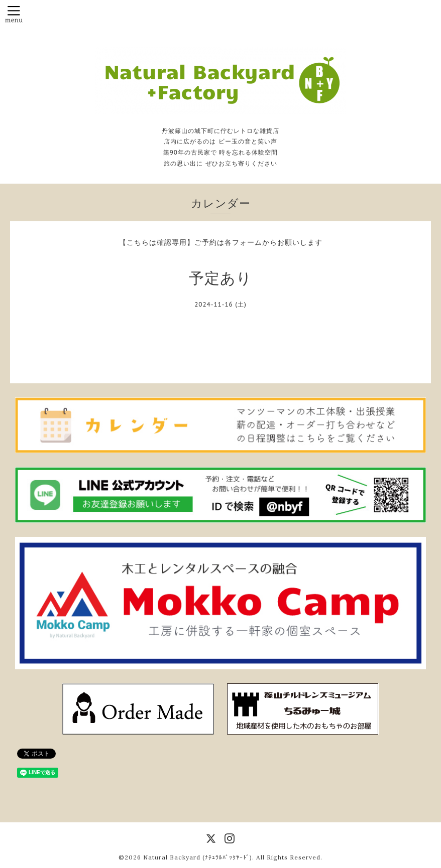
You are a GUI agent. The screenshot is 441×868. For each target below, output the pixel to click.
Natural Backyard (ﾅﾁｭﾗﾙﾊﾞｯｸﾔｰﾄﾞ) (198, 857)
